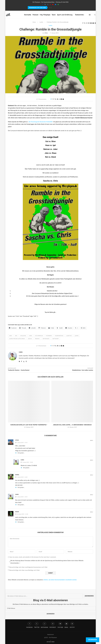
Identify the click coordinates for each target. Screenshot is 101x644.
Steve (17, 440)
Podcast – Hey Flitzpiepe (41, 15)
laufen (77, 336)
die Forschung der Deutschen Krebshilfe (40, 122)
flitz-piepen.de (39, 336)
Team (54, 15)
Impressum (50, 634)
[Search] (95, 15)
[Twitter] (45, 4)
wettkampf (56, 339)
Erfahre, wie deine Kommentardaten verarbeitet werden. (60, 580)
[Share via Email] (63, 99)
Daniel (17, 475)
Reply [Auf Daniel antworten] (92, 475)
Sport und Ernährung (65, 15)
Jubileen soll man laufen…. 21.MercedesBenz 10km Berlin (72, 425)
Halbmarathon (59, 336)
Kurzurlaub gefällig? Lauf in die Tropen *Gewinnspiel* (29, 425)
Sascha (46, 181)
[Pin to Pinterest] (57, 99)
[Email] (56, 4)
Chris (46, 33)
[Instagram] (48, 4)
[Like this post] (52, 99)
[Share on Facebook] (54, 99)
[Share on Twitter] (56, 99)
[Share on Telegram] (61, 99)
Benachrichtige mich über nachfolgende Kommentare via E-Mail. (29, 567)
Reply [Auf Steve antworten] (92, 441)
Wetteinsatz (46, 339)
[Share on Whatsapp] (59, 99)
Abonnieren (89, 596)
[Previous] (49, 8)
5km (16, 336)
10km (10, 336)
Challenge (23, 336)
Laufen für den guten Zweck (17, 339)
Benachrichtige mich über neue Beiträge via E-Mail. (25, 570)
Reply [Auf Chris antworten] (92, 460)
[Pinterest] (50, 4)
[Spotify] (58, 4)
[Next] (51, 8)
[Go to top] (50, 642)
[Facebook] (43, 4)
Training (37, 339)
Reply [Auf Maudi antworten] (92, 512)
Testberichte (79, 15)
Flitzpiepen (49, 336)
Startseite (28, 15)
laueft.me (69, 336)
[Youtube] (53, 4)
